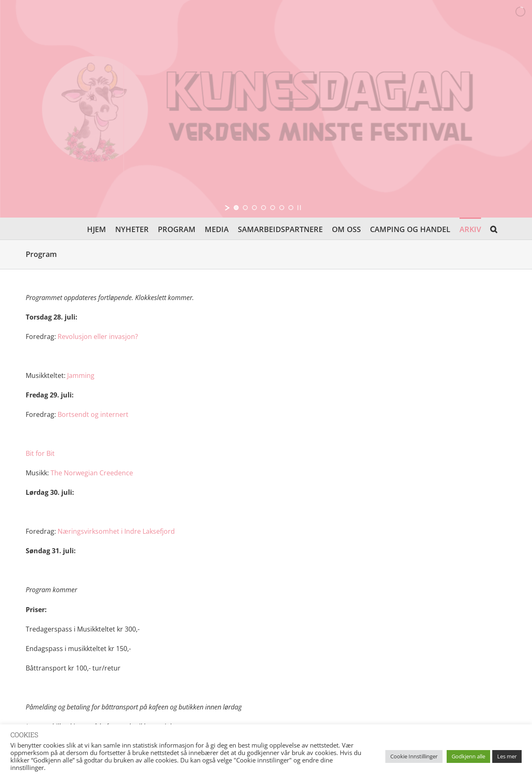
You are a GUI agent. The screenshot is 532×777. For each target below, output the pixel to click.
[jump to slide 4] (264, 208)
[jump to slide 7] (291, 208)
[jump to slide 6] (282, 208)
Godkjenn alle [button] (468, 756)
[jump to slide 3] (254, 208)
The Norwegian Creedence (92, 473)
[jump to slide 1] (236, 208)
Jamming (81, 375)
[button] (494, 229)
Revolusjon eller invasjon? (98, 336)
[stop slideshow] (299, 208)
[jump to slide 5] (273, 208)
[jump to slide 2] (245, 208)
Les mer (507, 756)
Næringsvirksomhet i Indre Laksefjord (116, 531)
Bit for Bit (40, 453)
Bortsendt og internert (93, 414)
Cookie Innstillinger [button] (414, 756)
